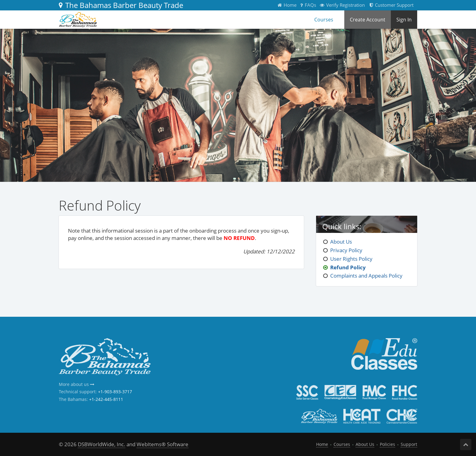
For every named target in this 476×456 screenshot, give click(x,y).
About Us (341, 242)
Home (287, 5)
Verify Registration (342, 5)
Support (409, 444)
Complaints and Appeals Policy (366, 276)
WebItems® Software (162, 444)
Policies (387, 444)
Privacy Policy (346, 250)
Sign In (404, 20)
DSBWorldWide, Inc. (102, 444)
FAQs (308, 5)
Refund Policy (348, 267)
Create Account (368, 20)
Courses (324, 20)
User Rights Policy (351, 259)
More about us (77, 384)
